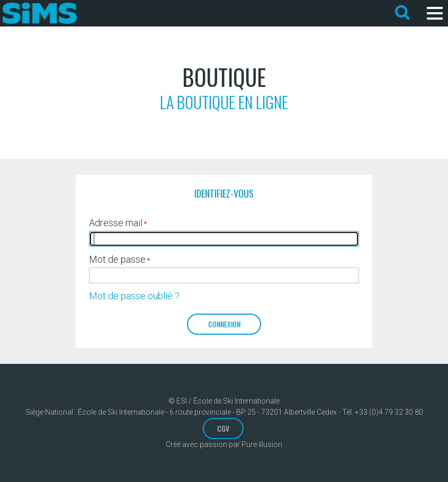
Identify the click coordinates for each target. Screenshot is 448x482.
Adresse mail (116, 223)
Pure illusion (262, 444)
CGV (223, 428)
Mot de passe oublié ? (134, 296)
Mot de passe (117, 259)
